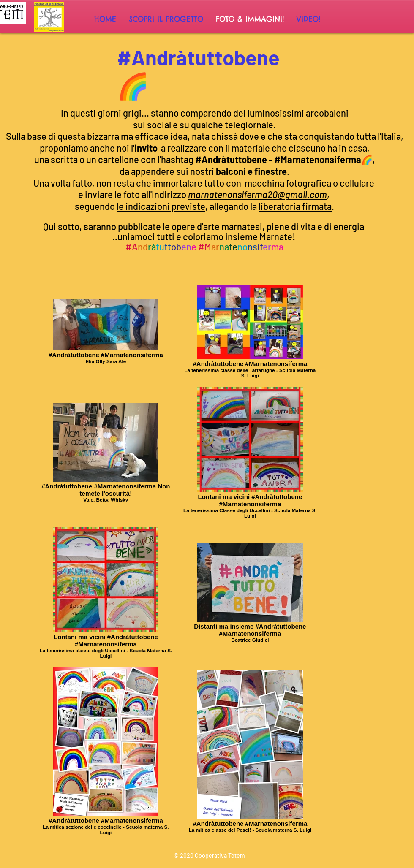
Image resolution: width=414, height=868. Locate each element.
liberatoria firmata (295, 206)
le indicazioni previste (161, 206)
